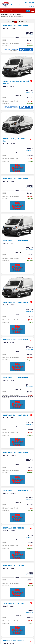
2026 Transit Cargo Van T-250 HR (16, 490)
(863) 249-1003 (29, 3)
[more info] (17, 23)
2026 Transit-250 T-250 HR (13, 624)
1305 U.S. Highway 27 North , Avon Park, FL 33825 (23, 6)
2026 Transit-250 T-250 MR (13, 528)
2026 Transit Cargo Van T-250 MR (16, 26)
